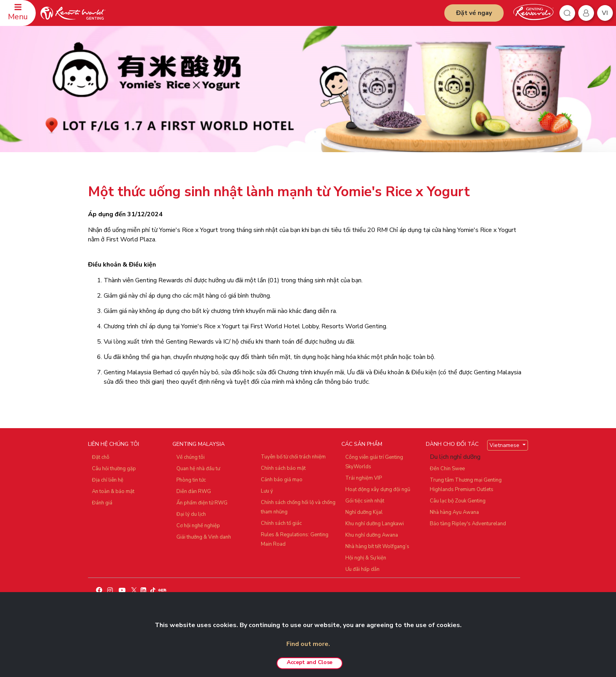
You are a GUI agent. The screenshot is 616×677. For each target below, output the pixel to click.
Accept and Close (310, 662)
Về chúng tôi (191, 457)
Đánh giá (102, 503)
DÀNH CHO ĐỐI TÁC (452, 444)
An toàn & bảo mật (113, 491)
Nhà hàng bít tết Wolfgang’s (377, 546)
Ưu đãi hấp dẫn (362, 569)
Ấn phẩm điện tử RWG (202, 503)
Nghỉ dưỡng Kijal (364, 512)
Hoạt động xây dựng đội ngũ (378, 489)
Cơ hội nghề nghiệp (198, 526)
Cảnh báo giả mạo (282, 480)
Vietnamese (505, 445)
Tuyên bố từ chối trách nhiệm (293, 457)
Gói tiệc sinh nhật (365, 501)
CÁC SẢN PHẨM (362, 444)
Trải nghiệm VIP (364, 478)
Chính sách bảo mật (283, 468)
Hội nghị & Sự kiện (366, 558)
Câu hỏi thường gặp (114, 469)
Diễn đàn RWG (194, 491)
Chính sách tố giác (281, 523)
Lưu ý (267, 491)
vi (605, 13)
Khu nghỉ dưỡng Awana (372, 535)
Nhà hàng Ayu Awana (454, 512)
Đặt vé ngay (474, 13)
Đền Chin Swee (447, 469)
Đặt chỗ (101, 457)
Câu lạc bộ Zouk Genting (458, 501)
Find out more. (308, 644)
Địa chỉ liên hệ (108, 480)
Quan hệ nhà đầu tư (198, 469)
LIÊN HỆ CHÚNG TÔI (114, 444)
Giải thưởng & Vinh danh (204, 537)
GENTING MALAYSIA (199, 444)
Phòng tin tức (191, 480)
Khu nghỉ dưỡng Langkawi (375, 524)
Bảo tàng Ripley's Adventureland (468, 524)
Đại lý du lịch (191, 514)
